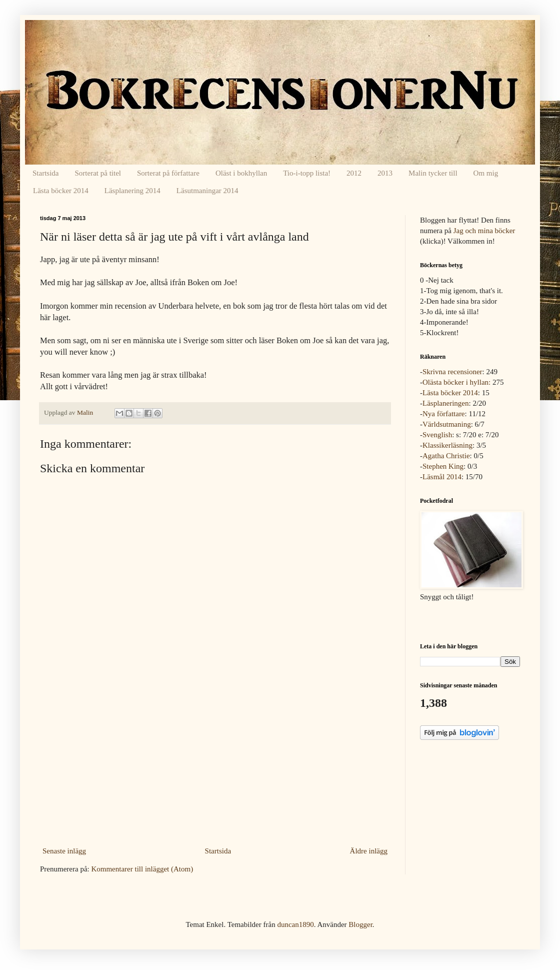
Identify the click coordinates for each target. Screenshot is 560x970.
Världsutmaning (447, 424)
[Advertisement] (215, 768)
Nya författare (444, 414)
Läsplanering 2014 (132, 191)
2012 (354, 173)
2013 (385, 173)
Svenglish (437, 435)
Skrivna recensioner (452, 372)
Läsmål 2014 (442, 477)
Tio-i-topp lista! (307, 173)
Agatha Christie (446, 456)
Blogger (360, 924)
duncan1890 (295, 924)
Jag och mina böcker (484, 231)
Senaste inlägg (64, 851)
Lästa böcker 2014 (61, 191)
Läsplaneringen (445, 403)
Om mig (486, 173)
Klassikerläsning (447, 445)
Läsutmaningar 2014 (207, 191)
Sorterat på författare (168, 173)
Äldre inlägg (369, 851)
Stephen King (443, 466)
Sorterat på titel (98, 173)
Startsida (46, 173)
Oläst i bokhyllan (241, 173)
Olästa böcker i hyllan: (456, 382)
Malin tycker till (433, 173)
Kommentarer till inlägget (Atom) (142, 869)
